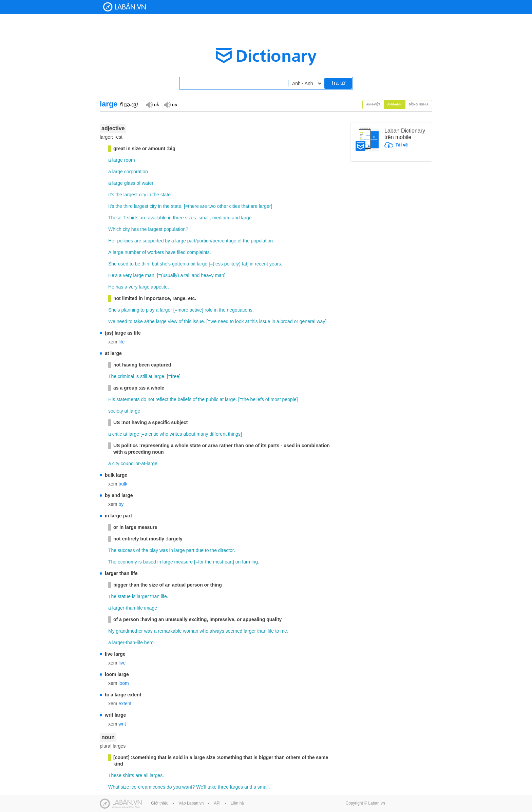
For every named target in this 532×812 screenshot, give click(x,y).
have (170, 252)
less (219, 264)
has (135, 229)
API (217, 803)
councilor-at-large (139, 463)
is (137, 376)
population (175, 229)
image (151, 608)
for (201, 562)
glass (130, 183)
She (112, 264)
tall (187, 275)
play (150, 310)
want (187, 787)
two (212, 206)
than (155, 596)
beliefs (185, 399)
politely (232, 264)
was (164, 550)
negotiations (240, 310)
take (138, 321)
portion (204, 241)
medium (221, 218)
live (122, 663)
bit (193, 264)
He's (113, 275)
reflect (162, 399)
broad (287, 321)
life (121, 342)
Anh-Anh (395, 104)
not (151, 399)
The (112, 376)
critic (117, 434)
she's (165, 264)
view (173, 321)
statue (124, 596)
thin (145, 264)
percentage (224, 241)
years (275, 264)
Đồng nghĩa (419, 104)
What (114, 787)
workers (156, 252)
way (321, 321)
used (123, 264)
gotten (179, 264)
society (116, 411)
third (128, 206)
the (119, 195)
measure (184, 562)
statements (128, 399)
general (308, 321)
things (234, 434)
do (144, 399)
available (157, 218)
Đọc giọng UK (152, 104)
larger (265, 206)
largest (131, 195)
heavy (207, 275)
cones (159, 787)
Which (115, 229)
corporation (136, 172)
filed (181, 252)
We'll (201, 787)
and (236, 218)
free (175, 376)
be (138, 264)
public (212, 399)
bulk (123, 484)
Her (112, 241)
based (150, 562)
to (132, 264)
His (112, 399)
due (200, 550)
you (177, 787)
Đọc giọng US (170, 104)
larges (156, 775)
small (204, 218)
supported (153, 241)
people (289, 399)
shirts (128, 775)
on (238, 562)
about (189, 434)
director (226, 550)
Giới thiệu (160, 803)
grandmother (129, 631)
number (132, 252)
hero (149, 642)
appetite (159, 287)
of (138, 183)
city (143, 195)
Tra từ (338, 83)
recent (261, 264)
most (275, 399)
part (191, 241)
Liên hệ (237, 803)
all (146, 775)
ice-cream (141, 787)
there (193, 206)
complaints (198, 252)
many (202, 434)
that (245, 206)
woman (191, 631)
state (166, 195)
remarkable (170, 631)
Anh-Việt (373, 104)
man (150, 275)
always (217, 631)
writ (122, 724)
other (223, 206)
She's (114, 310)
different (218, 434)
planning (130, 310)
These (115, 218)
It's (111, 195)
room (130, 160)
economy (127, 562)
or (296, 321)
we (213, 321)
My (111, 631)
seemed (234, 631)
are (204, 206)
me (283, 631)
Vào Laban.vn (191, 803)
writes (176, 434)
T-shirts (131, 218)
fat (245, 264)
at (247, 321)
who (164, 434)
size (125, 787)
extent (125, 704)
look (240, 321)
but (155, 264)
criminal (126, 376)
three (178, 218)
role (208, 310)
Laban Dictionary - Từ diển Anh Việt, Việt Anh (125, 7)
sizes (190, 218)
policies (125, 241)
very (127, 275)
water (148, 183)
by (167, 241)
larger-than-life (128, 608)
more (183, 310)
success (126, 550)
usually (170, 275)
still (144, 376)
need (122, 321)
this (188, 321)
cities (234, 206)
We (112, 321)
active (196, 310)
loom (123, 683)
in (149, 195)
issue (198, 321)
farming (250, 562)
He (111, 287)
